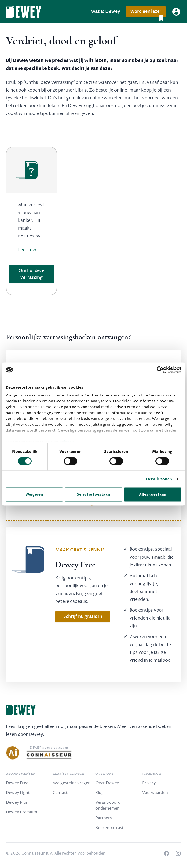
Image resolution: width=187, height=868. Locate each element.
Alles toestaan (153, 495)
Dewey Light (18, 793)
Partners (104, 818)
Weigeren (34, 495)
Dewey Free (17, 783)
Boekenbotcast (110, 828)
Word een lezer (148, 13)
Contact (60, 793)
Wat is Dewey (105, 12)
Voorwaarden (155, 793)
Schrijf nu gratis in (83, 617)
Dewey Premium (21, 812)
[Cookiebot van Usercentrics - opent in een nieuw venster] (160, 370)
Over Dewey (107, 783)
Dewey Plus (17, 802)
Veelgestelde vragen (72, 783)
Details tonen (159, 479)
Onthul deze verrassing (31, 274)
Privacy (149, 783)
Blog (100, 793)
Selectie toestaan (93, 495)
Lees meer (29, 250)
